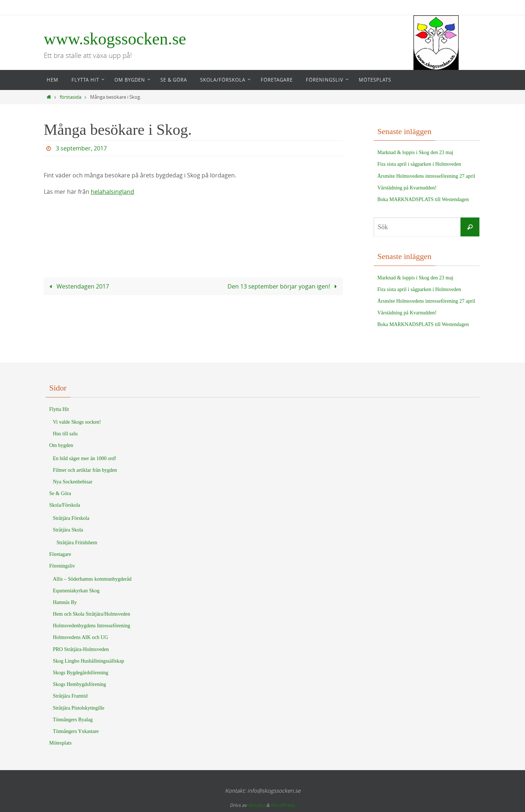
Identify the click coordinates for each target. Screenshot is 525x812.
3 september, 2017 (81, 148)
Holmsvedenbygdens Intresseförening (92, 626)
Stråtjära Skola (68, 530)
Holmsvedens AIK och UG (80, 637)
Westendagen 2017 (78, 286)
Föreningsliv (62, 566)
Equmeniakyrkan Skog (76, 591)
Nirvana (256, 805)
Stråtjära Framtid (70, 696)
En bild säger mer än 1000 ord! (85, 458)
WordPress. (283, 805)
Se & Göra (60, 493)
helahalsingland (112, 192)
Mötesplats (60, 743)
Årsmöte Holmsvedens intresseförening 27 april (426, 176)
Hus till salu (65, 434)
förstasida (71, 97)
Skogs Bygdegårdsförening (81, 673)
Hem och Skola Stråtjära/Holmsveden (92, 614)
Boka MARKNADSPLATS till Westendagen (423, 199)
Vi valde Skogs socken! (77, 422)
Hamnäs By (65, 602)
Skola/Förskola (65, 505)
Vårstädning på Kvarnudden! (407, 188)
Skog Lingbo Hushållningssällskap (88, 661)
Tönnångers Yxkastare (76, 731)
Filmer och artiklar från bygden (85, 470)
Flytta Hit (59, 409)
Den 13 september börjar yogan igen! (283, 286)
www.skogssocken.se (115, 39)
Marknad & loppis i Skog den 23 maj (415, 152)
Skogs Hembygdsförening (79, 684)
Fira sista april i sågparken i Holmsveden (419, 164)
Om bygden (61, 445)
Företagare (60, 554)
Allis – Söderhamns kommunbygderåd (92, 579)
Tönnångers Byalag (73, 720)
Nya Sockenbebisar (73, 482)
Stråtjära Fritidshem (77, 543)
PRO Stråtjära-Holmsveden (81, 649)
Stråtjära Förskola (71, 518)
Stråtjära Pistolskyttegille (79, 708)
